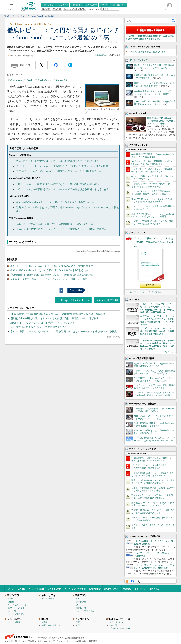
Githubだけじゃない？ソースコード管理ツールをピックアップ (44, 323)
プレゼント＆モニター (120, 629)
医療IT (79, 622)
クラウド (12, 599)
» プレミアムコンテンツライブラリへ (144, 292)
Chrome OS (61, 80)
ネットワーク (14, 611)
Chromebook (16, 80)
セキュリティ (48, 599)
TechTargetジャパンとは (75, 589)
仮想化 (11, 602)
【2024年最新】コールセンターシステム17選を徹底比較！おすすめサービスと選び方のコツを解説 (63, 331)
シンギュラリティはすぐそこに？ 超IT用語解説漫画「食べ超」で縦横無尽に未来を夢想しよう (157, 331)
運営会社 (83, 641)
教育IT (79, 625)
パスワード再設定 (37, 589)
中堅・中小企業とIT (51, 625)
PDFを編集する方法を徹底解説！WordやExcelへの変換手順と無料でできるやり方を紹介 (58, 314)
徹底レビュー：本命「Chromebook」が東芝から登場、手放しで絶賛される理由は (60, 171)
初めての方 (154, 589)
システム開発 (14, 622)
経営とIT (46, 622)
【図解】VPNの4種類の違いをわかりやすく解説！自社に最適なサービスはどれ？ (54, 318)
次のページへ (76, 290)
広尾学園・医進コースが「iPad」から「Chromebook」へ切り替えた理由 (55, 224)
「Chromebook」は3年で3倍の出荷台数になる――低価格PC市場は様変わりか (58, 184)
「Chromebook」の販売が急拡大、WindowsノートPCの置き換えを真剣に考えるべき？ (62, 189)
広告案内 (32, 641)
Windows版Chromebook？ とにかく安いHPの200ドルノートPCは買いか (55, 202)
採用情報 (93, 641)
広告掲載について (112, 589)
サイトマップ (140, 589)
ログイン (10, 589)
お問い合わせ (95, 589)
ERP (78, 599)
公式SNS (22, 641)
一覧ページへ (169, 352)
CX (77, 605)
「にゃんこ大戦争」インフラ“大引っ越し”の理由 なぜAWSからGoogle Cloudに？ (153, 242)
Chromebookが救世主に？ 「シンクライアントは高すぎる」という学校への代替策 (61, 229)
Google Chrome (44, 80)
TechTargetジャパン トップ (73, 300)
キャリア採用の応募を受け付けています (147, 52)
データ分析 (81, 602)
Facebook (133, 581)
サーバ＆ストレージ (17, 605)
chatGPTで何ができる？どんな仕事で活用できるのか (38, 327)
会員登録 (21, 589)
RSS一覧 (113, 625)
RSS (127, 581)
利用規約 (127, 589)
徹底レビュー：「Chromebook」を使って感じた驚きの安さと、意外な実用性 (57, 161)
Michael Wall (101, 55)
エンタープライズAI (85, 611)
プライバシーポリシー (62, 641)
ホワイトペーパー (118, 622)
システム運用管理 (107, 300)
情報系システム (83, 608)
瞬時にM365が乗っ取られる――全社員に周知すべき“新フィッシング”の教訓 (161, 121)
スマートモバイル (16, 608)
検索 (174, 21)
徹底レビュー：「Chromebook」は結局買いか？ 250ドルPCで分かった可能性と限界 (62, 166)
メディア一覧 (11, 641)
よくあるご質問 (55, 589)
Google (30, 80)
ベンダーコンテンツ (138, 60)
